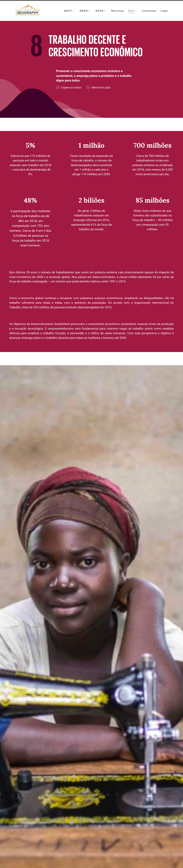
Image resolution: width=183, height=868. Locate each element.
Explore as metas (69, 87)
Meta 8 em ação (98, 87)
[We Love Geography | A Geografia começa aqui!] (28, 10)
